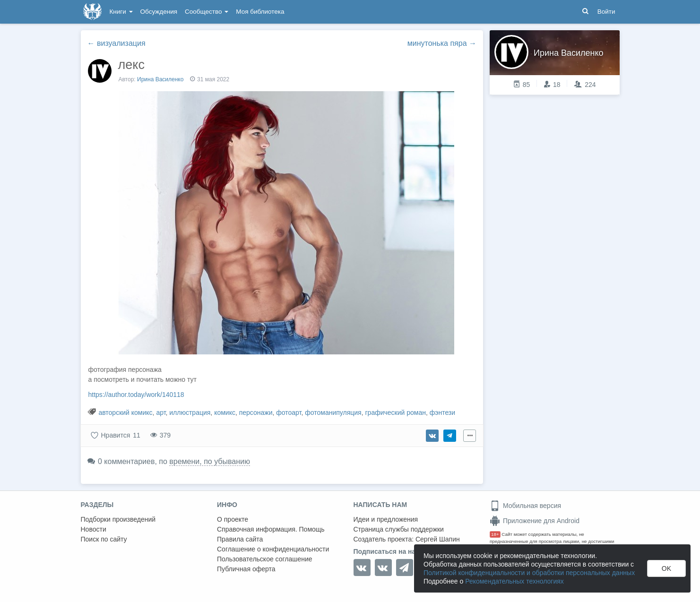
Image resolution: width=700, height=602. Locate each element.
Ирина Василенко (160, 79)
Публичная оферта (246, 569)
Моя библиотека (260, 12)
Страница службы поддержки (399, 529)
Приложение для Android (535, 521)
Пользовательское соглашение (265, 559)
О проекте (233, 519)
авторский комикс (125, 413)
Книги (121, 12)
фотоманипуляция (333, 413)
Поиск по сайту (104, 539)
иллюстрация (190, 413)
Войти (606, 12)
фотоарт (289, 413)
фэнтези (442, 413)
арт (161, 413)
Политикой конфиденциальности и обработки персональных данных (529, 573)
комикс (225, 413)
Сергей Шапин (438, 539)
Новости (94, 529)
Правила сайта (240, 539)
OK (666, 568)
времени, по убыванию (210, 461)
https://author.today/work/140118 (136, 395)
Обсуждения (159, 12)
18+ (495, 534)
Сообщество (207, 12)
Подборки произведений (118, 519)
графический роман (395, 413)
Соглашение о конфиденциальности (273, 549)
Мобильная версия (525, 506)
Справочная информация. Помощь (271, 529)
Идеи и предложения (386, 519)
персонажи (256, 413)
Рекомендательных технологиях (514, 581)
